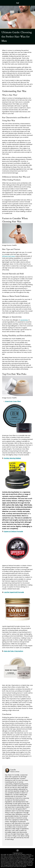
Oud (17, 3)
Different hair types (9, 256)
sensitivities (24, 320)
